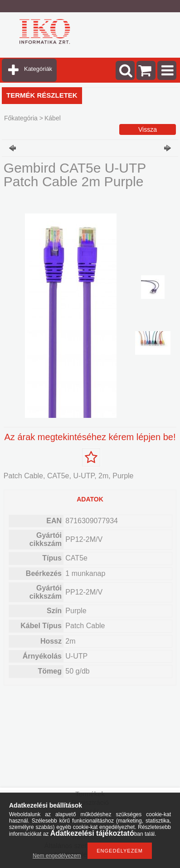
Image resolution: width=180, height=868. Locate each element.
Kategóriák (38, 69)
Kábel (53, 118)
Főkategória (21, 118)
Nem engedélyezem (57, 856)
